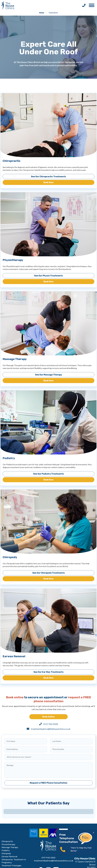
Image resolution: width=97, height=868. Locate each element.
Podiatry (6, 825)
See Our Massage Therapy (49, 375)
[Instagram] (48, 844)
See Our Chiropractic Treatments (48, 177)
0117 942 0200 (51, 724)
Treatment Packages (12, 840)
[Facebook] (41, 844)
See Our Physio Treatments (48, 276)
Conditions (7, 851)
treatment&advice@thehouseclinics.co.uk (51, 729)
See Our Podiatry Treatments (49, 474)
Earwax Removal (9, 831)
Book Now (49, 182)
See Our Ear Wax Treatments (48, 672)
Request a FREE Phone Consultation (49, 783)
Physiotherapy (8, 819)
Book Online (48, 717)
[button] (93, 5)
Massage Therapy (10, 822)
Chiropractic (7, 816)
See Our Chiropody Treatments (49, 573)
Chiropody (6, 828)
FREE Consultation (10, 854)
